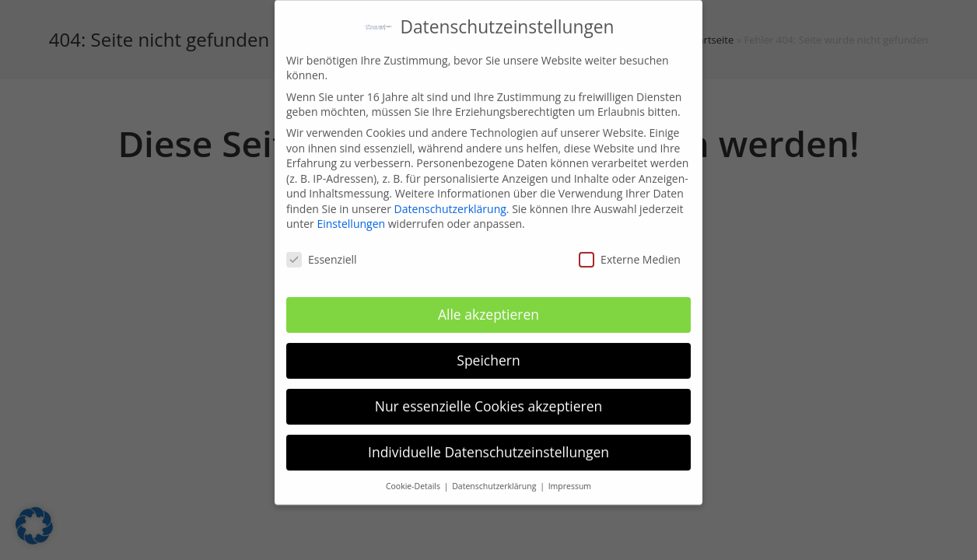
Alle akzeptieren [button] (488, 306)
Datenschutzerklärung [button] (495, 478)
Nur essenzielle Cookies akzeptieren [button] (489, 397)
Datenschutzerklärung (450, 200)
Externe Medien (630, 252)
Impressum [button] (570, 478)
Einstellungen (351, 216)
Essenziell (322, 252)
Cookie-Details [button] (414, 478)
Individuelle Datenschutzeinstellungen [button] (488, 443)
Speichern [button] (488, 352)
